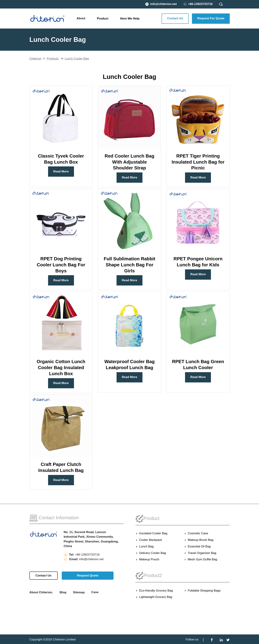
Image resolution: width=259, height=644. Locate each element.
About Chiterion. (41, 592)
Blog (63, 592)
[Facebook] (212, 640)
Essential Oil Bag (197, 546)
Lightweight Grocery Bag (154, 597)
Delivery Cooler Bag (151, 553)
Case (95, 592)
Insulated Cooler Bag (151, 533)
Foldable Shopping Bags (202, 591)
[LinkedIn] (221, 640)
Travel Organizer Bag (200, 553)
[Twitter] (228, 640)
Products (53, 59)
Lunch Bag (145, 546)
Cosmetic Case (196, 533)
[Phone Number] (198, 4)
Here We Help (130, 19)
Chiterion (35, 59)
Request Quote (88, 576)
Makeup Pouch (147, 559)
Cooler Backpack (149, 540)
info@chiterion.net (91, 559)
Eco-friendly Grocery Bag (154, 591)
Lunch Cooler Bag (77, 59)
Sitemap (79, 592)
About (81, 18)
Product (103, 19)
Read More (61, 171)
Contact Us (175, 18)
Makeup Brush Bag (199, 540)
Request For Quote (211, 18)
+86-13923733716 (87, 555)
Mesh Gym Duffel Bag (201, 559)
